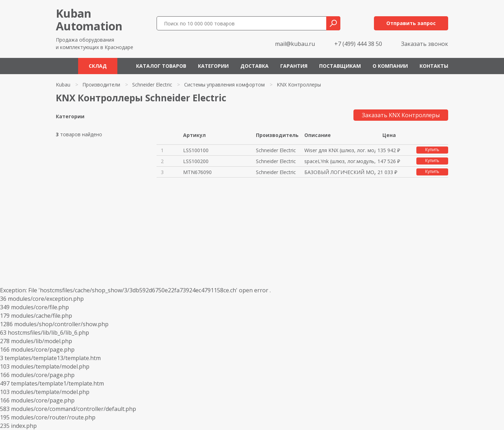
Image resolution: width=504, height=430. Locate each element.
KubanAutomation (89, 20)
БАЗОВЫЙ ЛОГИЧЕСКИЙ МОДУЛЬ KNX (340, 172)
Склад (98, 66)
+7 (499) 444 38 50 (358, 44)
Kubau (63, 85)
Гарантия (294, 66)
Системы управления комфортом (224, 85)
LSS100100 (196, 150)
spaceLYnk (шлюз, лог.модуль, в (340, 161)
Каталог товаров (161, 66)
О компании (390, 66)
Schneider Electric (152, 85)
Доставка (254, 66)
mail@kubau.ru (295, 44)
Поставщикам (340, 66)
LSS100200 (196, 161)
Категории (213, 66)
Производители (101, 85)
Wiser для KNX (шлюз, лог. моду (340, 150)
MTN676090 (197, 172)
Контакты (434, 66)
